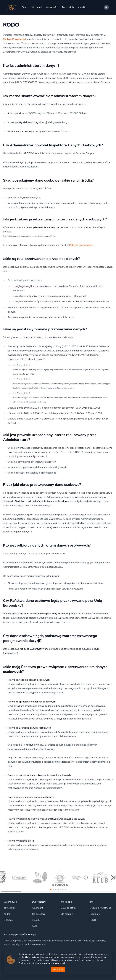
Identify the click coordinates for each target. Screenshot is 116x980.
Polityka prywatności (100, 908)
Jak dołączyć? (39, 914)
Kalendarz (37, 908)
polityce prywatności (54, 963)
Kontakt (81, 7)
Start (24, 7)
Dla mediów (67, 914)
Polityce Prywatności (14, 39)
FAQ (34, 926)
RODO (92, 920)
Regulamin (95, 914)
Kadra (7, 914)
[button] (51, 890)
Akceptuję (58, 969)
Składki (36, 920)
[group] (20, 878)
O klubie (8, 920)
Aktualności (52, 7)
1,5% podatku (68, 908)
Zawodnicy (10, 908)
